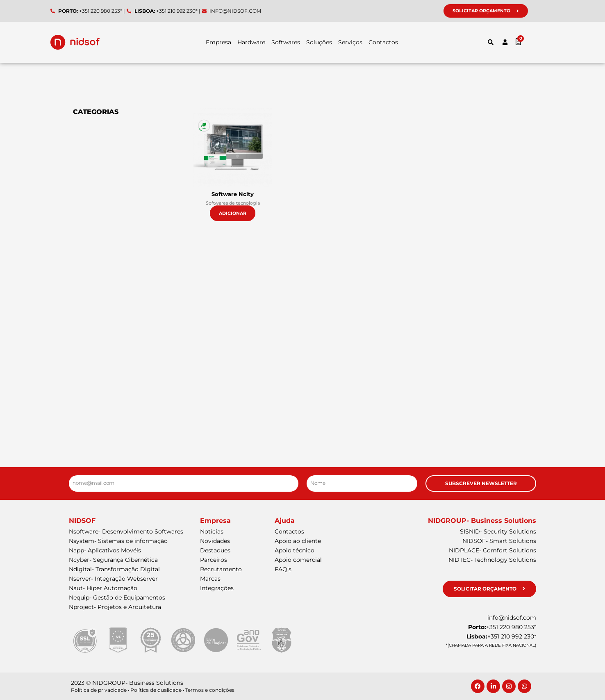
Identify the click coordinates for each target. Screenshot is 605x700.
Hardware (251, 42)
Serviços (350, 42)
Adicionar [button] (233, 213)
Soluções (319, 42)
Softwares (286, 42)
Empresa (218, 42)
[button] (491, 42)
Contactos (383, 42)
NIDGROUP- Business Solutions (482, 521)
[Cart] (535, 41)
